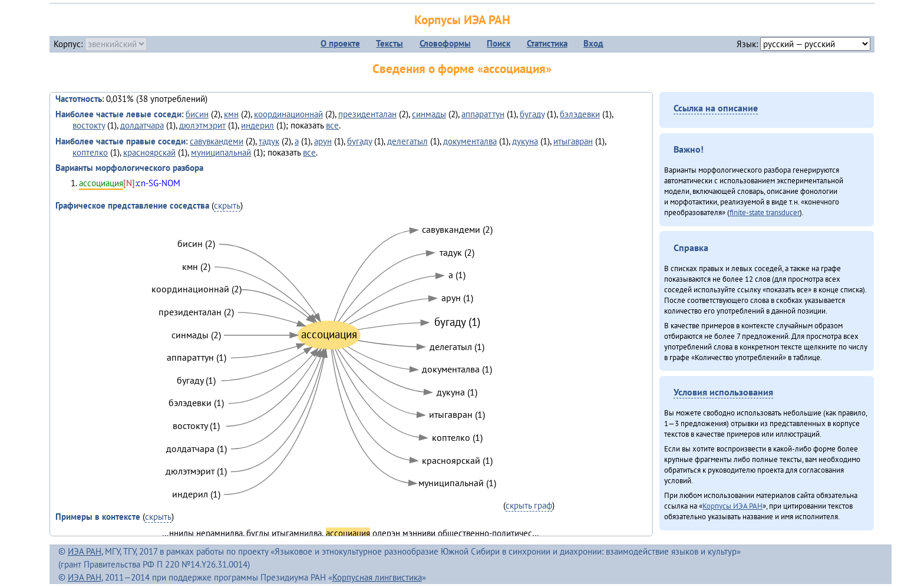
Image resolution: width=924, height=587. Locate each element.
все (332, 125)
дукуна (525, 141)
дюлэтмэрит (202, 125)
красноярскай (149, 152)
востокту (89, 125)
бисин (197, 114)
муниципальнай (221, 152)
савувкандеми (217, 141)
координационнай (288, 114)
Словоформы (445, 43)
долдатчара (142, 125)
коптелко (90, 152)
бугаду (532, 114)
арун (323, 141)
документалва (470, 141)
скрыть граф (529, 505)
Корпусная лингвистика (377, 577)
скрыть (227, 205)
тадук (269, 141)
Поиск (499, 43)
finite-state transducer (765, 212)
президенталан (367, 114)
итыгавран (573, 141)
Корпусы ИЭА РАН (462, 20)
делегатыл (407, 141)
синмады (429, 114)
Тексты (390, 43)
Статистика (547, 43)
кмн (231, 114)
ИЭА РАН (85, 551)
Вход (593, 43)
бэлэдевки (580, 114)
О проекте (340, 43)
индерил (258, 125)
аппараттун (483, 114)
